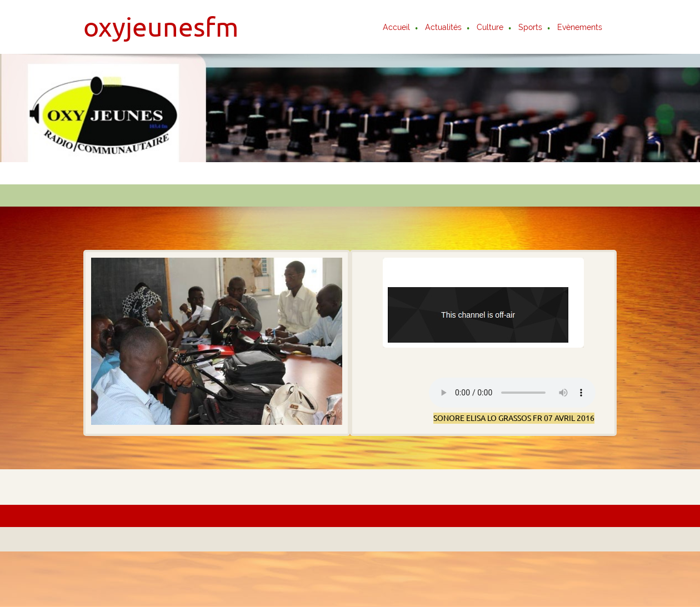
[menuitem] (397, 28)
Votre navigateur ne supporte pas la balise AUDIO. (512, 393)
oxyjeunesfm (161, 27)
